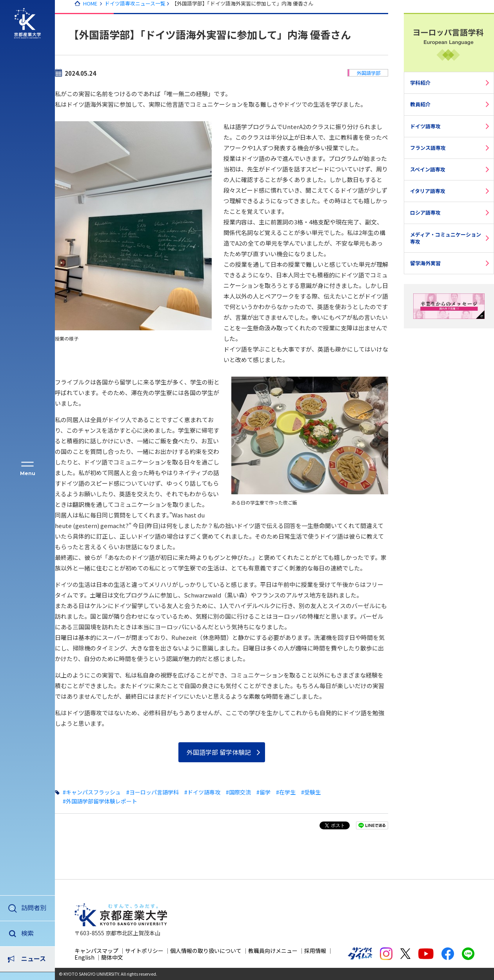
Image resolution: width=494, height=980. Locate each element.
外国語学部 (369, 73)
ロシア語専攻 (425, 212)
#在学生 (286, 792)
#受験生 (311, 792)
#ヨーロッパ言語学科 (153, 792)
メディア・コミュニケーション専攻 (446, 238)
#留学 (263, 792)
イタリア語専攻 (428, 191)
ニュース (34, 933)
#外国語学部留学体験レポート (100, 801)
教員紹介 (420, 104)
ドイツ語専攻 (425, 126)
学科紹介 (420, 83)
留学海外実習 (425, 263)
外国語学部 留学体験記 (219, 752)
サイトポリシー (144, 951)
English (84, 957)
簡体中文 (112, 957)
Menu (28, 473)
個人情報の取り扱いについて (206, 951)
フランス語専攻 (428, 148)
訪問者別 (34, 907)
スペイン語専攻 (428, 169)
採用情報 (315, 951)
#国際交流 (238, 792)
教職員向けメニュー (273, 951)
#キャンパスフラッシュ (92, 792)
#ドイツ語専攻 (202, 792)
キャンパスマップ (96, 951)
